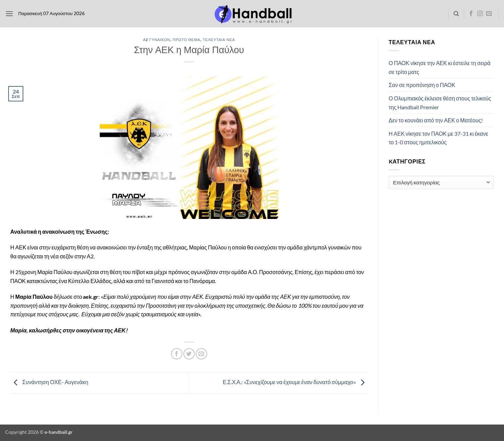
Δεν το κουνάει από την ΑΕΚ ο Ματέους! (436, 120)
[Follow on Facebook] (471, 14)
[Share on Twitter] (189, 354)
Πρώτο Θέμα (186, 40)
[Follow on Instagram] (480, 14)
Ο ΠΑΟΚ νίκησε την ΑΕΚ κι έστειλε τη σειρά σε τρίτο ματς (440, 67)
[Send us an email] (489, 14)
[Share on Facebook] (177, 354)
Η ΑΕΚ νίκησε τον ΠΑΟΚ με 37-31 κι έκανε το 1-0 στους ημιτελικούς (439, 138)
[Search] (456, 14)
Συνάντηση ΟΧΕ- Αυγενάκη (49, 382)
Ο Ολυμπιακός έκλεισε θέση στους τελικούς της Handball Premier (440, 103)
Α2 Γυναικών (157, 40)
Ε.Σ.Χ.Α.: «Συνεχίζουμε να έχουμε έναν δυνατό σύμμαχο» (295, 382)
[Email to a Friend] (201, 354)
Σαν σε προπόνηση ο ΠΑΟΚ (422, 85)
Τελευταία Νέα (219, 40)
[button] (9, 14)
